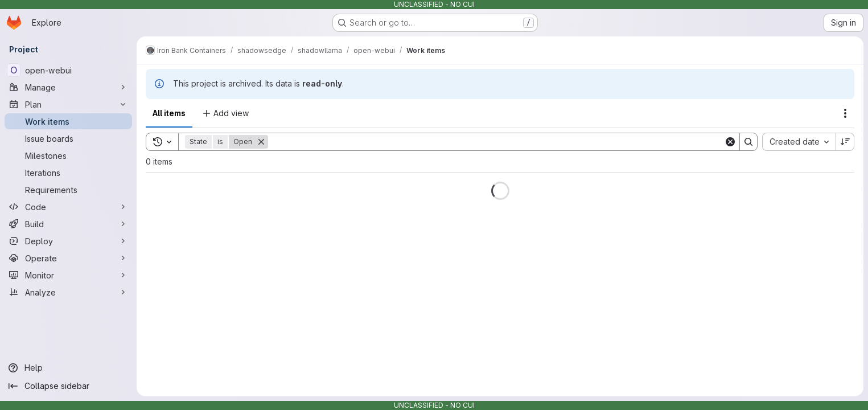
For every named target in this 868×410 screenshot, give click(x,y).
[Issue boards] (68, 138)
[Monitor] (68, 275)
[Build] (68, 224)
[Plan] (68, 104)
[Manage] (68, 87)
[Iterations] (68, 173)
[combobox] (799, 142)
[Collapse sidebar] (68, 386)
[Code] (68, 207)
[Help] (68, 368)
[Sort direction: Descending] (845, 142)
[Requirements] (68, 190)
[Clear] (730, 142)
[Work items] (68, 121)
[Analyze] (68, 292)
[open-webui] (68, 70)
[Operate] (68, 258)
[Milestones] (68, 155)
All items (169, 113)
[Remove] (261, 142)
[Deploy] (68, 241)
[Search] (496, 142)
